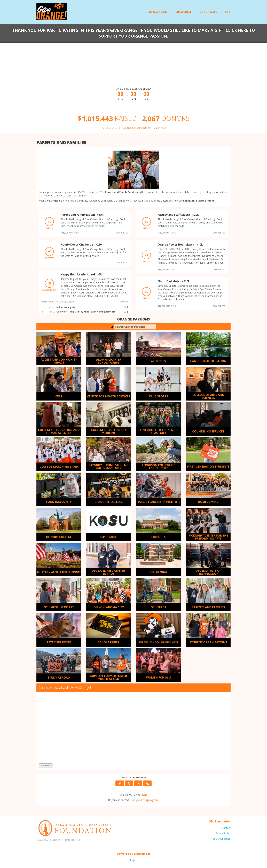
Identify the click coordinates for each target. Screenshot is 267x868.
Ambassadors (158, 12)
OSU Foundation (221, 839)
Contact (226, 828)
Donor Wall (209, 12)
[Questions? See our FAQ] (144, 795)
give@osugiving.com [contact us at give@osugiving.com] (147, 800)
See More (46, 765)
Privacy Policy (223, 833)
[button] (147, 783)
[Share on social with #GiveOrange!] (133, 728)
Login (133, 860)
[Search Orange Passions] (135, 327)
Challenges (184, 12)
